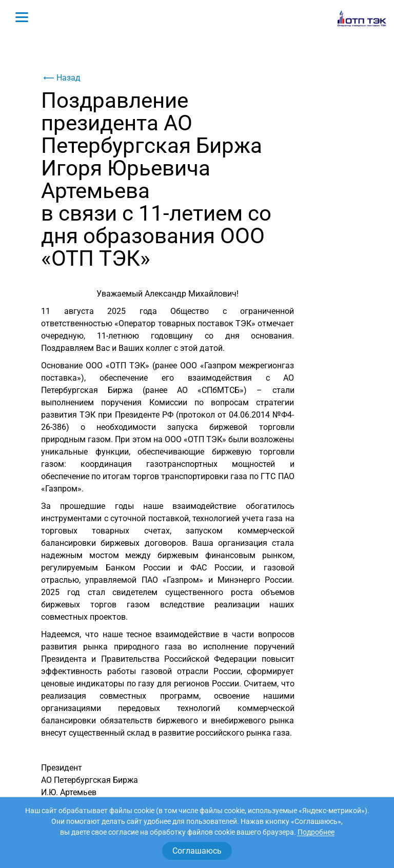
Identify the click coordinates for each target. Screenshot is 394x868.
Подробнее (316, 832)
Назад (61, 78)
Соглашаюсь (197, 851)
